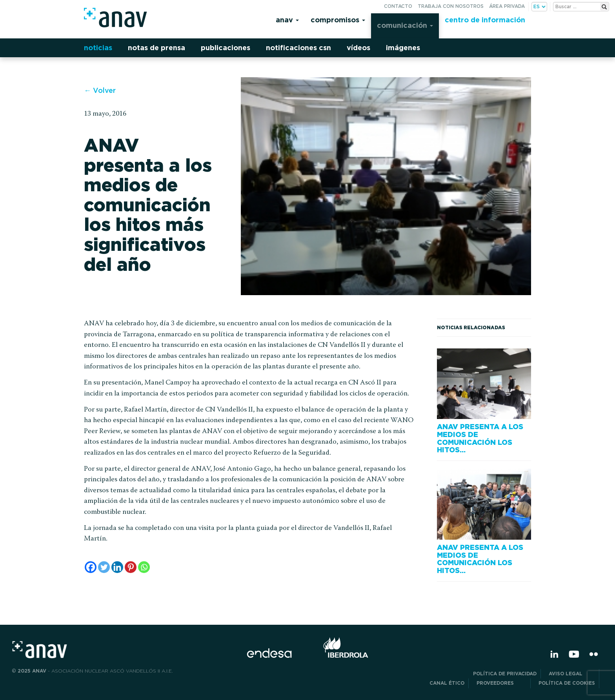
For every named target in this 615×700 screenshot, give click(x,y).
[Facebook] (91, 567)
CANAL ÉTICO (447, 683)
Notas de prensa (156, 48)
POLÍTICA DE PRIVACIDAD (505, 674)
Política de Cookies (567, 683)
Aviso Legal (572, 674)
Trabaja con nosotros (451, 6)
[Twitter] (104, 567)
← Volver (100, 90)
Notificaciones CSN (298, 48)
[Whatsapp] (144, 567)
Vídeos (358, 48)
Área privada (507, 6)
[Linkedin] (117, 567)
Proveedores (501, 683)
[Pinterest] (131, 567)
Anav (287, 20)
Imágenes (403, 48)
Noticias (98, 48)
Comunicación (405, 25)
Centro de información (485, 20)
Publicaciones (226, 48)
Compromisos (338, 20)
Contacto (398, 6)
